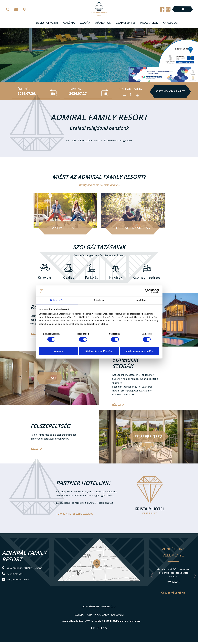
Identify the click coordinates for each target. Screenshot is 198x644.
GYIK (90, 615)
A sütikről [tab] (141, 300)
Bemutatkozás (47, 23)
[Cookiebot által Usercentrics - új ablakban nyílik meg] (147, 291)
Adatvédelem (91, 607)
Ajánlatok (103, 23)
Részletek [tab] (99, 300)
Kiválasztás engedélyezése (99, 351)
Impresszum (108, 607)
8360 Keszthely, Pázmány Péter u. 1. (25, 568)
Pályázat (79, 615)
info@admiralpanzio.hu (18, 579)
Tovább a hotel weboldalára (74, 514)
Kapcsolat (171, 23)
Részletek (118, 405)
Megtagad (58, 351)
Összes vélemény (173, 593)
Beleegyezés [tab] (57, 300)
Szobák (85, 23)
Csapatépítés (126, 23)
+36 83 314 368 (15, 574)
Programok (149, 23)
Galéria (69, 23)
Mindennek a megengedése (139, 351)
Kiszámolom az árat (170, 91)
